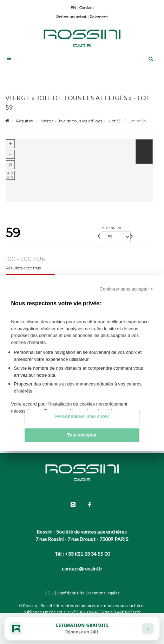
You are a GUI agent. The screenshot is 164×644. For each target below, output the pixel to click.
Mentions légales (104, 593)
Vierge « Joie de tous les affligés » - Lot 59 (81, 121)
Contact (87, 8)
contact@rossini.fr (82, 569)
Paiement (99, 17)
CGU (49, 593)
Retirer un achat (71, 17)
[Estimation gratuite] (82, 629)
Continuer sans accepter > (126, 289)
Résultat (25, 121)
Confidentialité (71, 593)
